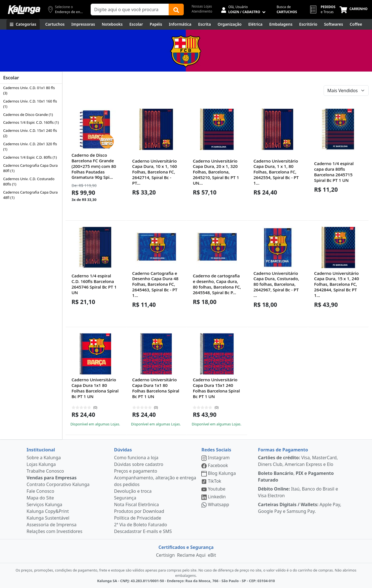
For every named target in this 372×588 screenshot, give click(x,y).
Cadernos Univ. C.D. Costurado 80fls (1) (29, 181)
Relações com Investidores (54, 531)
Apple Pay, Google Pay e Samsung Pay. (300, 508)
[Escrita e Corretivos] (204, 24)
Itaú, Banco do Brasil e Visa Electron (298, 492)
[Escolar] (136, 24)
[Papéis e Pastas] (156, 24)
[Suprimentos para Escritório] (308, 24)
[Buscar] (176, 9)
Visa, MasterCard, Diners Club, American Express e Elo (298, 461)
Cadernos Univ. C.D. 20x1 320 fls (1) (30, 147)
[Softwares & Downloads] (333, 24)
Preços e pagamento (136, 471)
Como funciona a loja (136, 458)
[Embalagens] (281, 24)
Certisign (165, 555)
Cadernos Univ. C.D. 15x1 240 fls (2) (30, 133)
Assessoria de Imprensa (52, 525)
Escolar (11, 78)
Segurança (125, 498)
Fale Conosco (40, 491)
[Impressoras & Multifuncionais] (83, 24)
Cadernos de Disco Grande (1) (28, 115)
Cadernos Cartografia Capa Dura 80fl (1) (30, 168)
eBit (212, 555)
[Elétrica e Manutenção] (256, 24)
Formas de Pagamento (283, 450)
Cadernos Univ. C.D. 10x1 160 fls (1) (30, 104)
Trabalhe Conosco (45, 471)
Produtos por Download (139, 511)
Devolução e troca (133, 491)
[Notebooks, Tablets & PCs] (112, 24)
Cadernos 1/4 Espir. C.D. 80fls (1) (30, 157)
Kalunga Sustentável (48, 518)
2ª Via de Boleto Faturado (141, 525)
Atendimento (202, 11)
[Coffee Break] (356, 24)
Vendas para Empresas (52, 478)
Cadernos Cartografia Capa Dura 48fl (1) (30, 195)
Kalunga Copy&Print (48, 511)
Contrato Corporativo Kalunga (58, 484)
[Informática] (180, 24)
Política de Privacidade (138, 518)
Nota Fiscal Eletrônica (136, 504)
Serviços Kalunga (44, 504)
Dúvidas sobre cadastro (139, 464)
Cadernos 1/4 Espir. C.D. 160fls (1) (31, 122)
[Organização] (230, 24)
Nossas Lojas (202, 6)
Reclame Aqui (191, 555)
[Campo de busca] (130, 9)
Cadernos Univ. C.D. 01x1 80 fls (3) (29, 90)
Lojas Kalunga (41, 464)
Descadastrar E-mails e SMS (143, 531)
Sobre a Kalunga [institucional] (44, 458)
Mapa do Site (40, 498)
